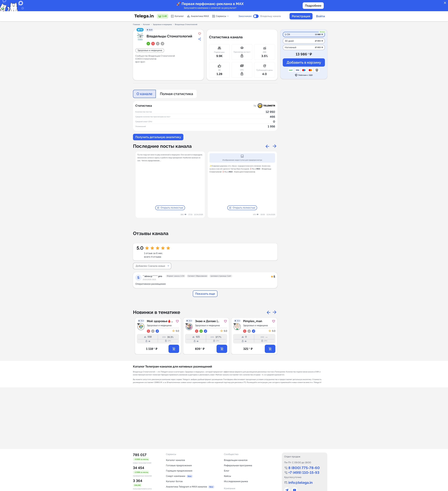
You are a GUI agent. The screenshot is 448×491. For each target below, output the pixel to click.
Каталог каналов (175, 460)
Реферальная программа (238, 465)
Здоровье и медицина (162, 24)
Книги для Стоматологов (245, 172)
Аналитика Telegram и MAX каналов (186, 487)
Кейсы (227, 476)
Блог (227, 471)
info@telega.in (301, 483)
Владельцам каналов (236, 460)
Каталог (177, 16)
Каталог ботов (174, 481)
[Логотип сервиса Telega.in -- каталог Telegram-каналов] (144, 16)
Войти (320, 16)
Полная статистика (177, 94)
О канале (144, 94)
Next (274, 146)
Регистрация (301, 16)
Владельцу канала (271, 16)
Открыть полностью (170, 208)
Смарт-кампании (176, 476)
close (445, 3)
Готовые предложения (179, 465)
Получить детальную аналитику (158, 137)
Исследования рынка (236, 481)
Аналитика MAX (198, 16)
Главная (137, 24)
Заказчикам (245, 16)
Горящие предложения (179, 471)
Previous (267, 146)
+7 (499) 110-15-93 (304, 473)
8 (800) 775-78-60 (304, 468)
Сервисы (220, 16)
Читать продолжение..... (151, 161)
